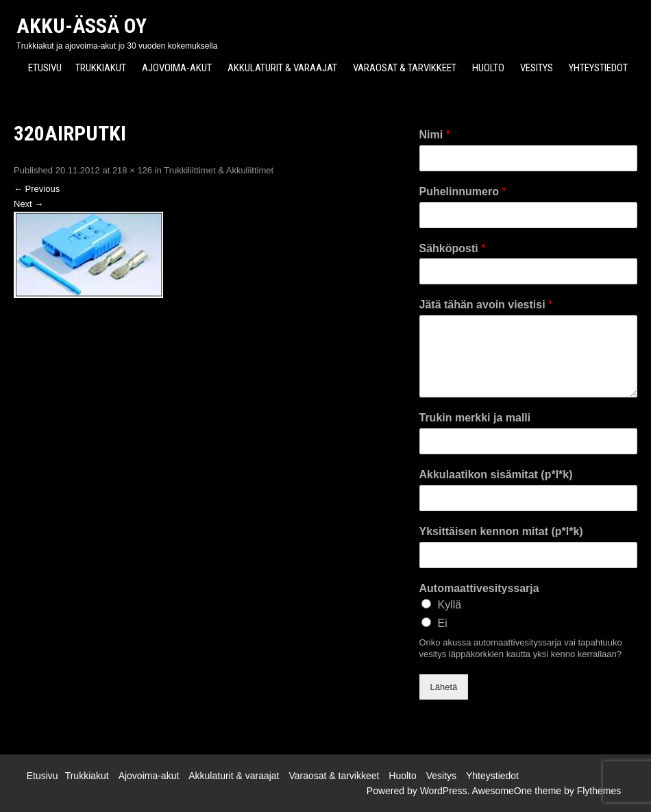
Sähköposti (453, 248)
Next (28, 204)
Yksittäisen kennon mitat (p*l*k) (501, 531)
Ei (443, 623)
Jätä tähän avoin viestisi (486, 305)
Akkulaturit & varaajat (282, 68)
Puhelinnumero (463, 192)
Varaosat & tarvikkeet (405, 68)
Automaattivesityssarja (479, 588)
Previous (37, 189)
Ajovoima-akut (177, 68)
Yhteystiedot (598, 68)
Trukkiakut (101, 68)
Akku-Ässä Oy (82, 26)
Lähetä (444, 687)
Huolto (488, 68)
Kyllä (450, 605)
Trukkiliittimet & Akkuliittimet (219, 170)
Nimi (435, 135)
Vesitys (537, 68)
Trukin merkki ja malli (475, 418)
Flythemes (599, 791)
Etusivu (45, 68)
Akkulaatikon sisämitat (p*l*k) (496, 475)
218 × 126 (132, 170)
